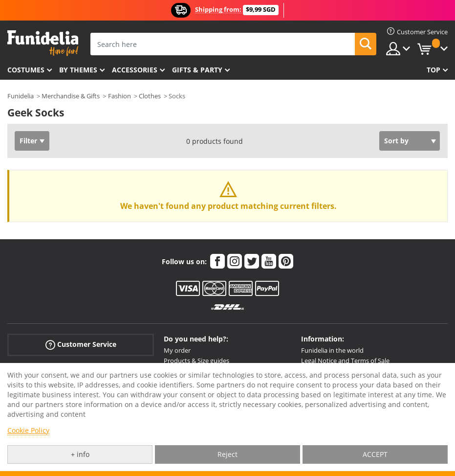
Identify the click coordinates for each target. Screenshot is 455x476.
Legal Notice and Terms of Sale (345, 361)
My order (177, 350)
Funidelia (21, 96)
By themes (78, 70)
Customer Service (81, 345)
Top (433, 70)
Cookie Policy (28, 430)
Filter (28, 141)
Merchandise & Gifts (71, 96)
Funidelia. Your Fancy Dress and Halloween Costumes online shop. (43, 43)
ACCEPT (375, 454)
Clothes (150, 96)
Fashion (119, 96)
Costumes (26, 70)
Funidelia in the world (332, 350)
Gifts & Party (197, 70)
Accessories (135, 70)
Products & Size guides (196, 361)
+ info (80, 454)
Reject (227, 454)
